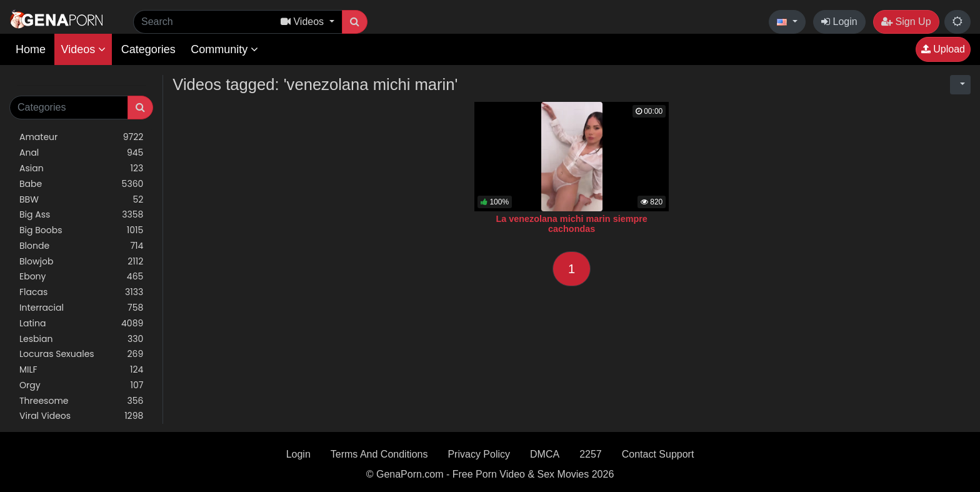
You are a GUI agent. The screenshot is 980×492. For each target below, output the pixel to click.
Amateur (81, 137)
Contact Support (658, 454)
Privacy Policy (479, 454)
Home (31, 49)
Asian (81, 168)
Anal (81, 153)
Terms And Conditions (379, 454)
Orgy (81, 385)
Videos (83, 49)
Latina (81, 324)
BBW (81, 200)
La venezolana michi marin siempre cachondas (571, 224)
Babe (81, 184)
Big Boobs (81, 230)
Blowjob (81, 262)
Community (224, 49)
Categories (148, 49)
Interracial (81, 308)
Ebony (81, 277)
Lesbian (81, 339)
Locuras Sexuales (81, 354)
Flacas (81, 292)
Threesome (81, 401)
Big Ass (81, 215)
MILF (81, 370)
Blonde (81, 246)
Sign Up (906, 22)
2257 (591, 454)
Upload (943, 49)
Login (839, 22)
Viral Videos (81, 416)
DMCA (545, 454)
